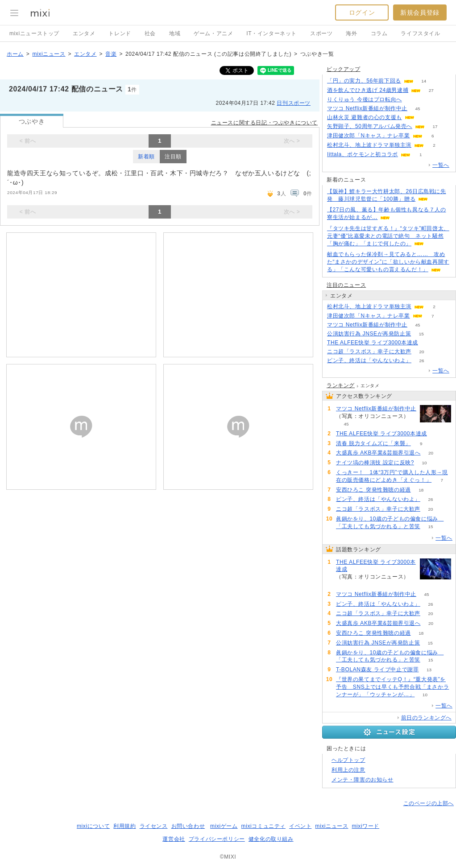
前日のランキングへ (426, 718)
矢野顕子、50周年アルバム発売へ (370, 126)
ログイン (362, 12)
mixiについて (93, 826)
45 (418, 109)
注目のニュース (346, 285)
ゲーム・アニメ (213, 33)
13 (429, 670)
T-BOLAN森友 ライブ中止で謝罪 (377, 670)
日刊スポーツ (294, 103)
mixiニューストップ (34, 33)
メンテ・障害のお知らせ (363, 780)
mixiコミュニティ (263, 826)
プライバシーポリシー (217, 839)
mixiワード (365, 826)
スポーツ (321, 33)
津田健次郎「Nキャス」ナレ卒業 (369, 136)
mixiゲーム (224, 826)
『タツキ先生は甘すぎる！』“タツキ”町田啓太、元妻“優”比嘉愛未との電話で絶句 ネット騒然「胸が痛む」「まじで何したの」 (388, 236)
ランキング (341, 385)
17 (435, 126)
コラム (379, 33)
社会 (150, 33)
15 (421, 334)
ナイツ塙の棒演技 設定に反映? (375, 463)
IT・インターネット (272, 33)
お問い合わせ (188, 826)
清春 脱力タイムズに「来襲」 (373, 443)
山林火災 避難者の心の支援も (365, 117)
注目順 (173, 157)
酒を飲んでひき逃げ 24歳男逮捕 (368, 90)
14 (424, 81)
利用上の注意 (348, 770)
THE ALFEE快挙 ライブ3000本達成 (373, 343)
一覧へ (441, 165)
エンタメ (84, 33)
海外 (351, 33)
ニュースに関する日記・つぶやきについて (264, 123)
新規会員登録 (420, 12)
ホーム (15, 54)
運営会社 (174, 839)
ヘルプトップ (348, 760)
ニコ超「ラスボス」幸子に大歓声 (369, 351)
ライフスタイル (420, 33)
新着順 (146, 157)
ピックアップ (344, 69)
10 (424, 463)
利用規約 (124, 826)
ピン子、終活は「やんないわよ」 (369, 360)
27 (431, 90)
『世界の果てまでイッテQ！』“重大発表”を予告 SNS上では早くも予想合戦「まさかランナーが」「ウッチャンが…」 (392, 687)
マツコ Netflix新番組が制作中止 (367, 108)
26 (421, 361)
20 (421, 352)
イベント (300, 826)
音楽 (111, 54)
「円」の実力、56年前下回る (364, 81)
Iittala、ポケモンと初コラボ (363, 154)
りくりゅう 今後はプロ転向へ (365, 99)
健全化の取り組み (271, 839)
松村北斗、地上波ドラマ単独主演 (369, 145)
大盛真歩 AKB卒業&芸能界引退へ (378, 453)
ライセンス (154, 826)
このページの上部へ (429, 803)
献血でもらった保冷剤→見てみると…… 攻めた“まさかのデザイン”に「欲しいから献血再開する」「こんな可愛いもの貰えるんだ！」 (388, 262)
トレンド (120, 33)
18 (421, 490)
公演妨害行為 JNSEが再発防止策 (369, 334)
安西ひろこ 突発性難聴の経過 (373, 490)
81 (428, 343)
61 (412, 100)
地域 (175, 33)
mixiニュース (49, 54)
